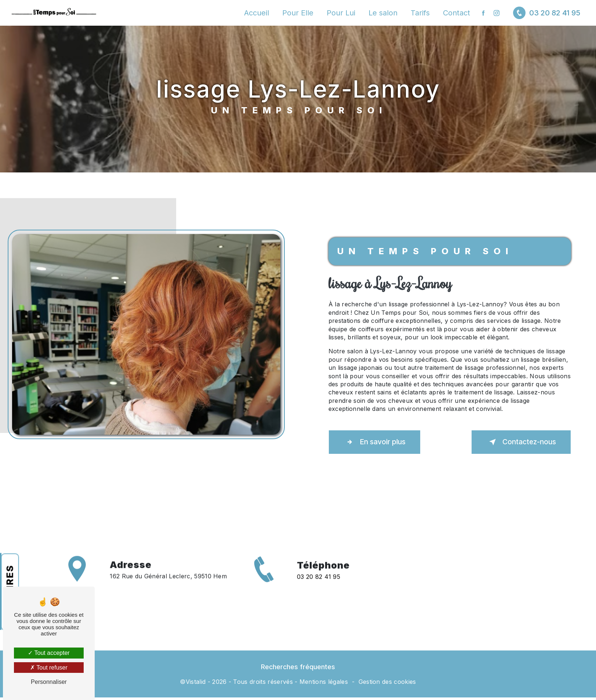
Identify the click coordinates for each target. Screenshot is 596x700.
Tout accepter (49, 653)
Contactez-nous (521, 442)
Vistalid (196, 682)
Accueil (257, 13)
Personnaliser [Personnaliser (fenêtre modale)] (49, 682)
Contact (457, 13)
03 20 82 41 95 (547, 13)
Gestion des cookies (387, 682)
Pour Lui (341, 13)
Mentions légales (324, 682)
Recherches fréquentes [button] (298, 667)
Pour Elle (298, 13)
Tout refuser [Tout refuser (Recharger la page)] (49, 668)
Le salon (383, 13)
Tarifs (420, 13)
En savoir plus (375, 442)
